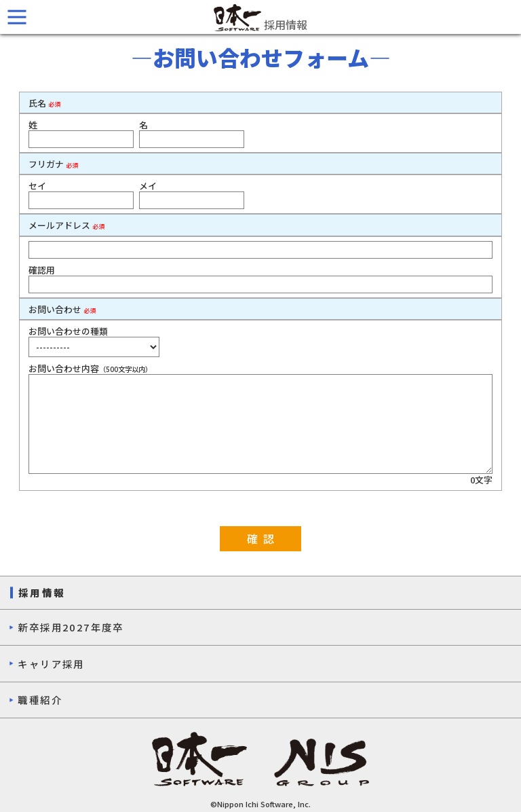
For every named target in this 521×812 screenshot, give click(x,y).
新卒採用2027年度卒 (71, 627)
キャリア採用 (51, 664)
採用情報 (260, 18)
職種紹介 (40, 700)
